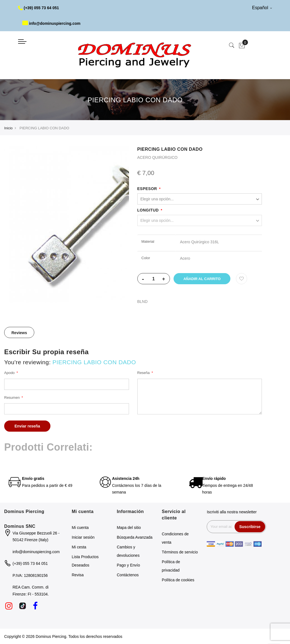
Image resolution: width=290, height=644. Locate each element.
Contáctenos (128, 575)
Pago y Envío (128, 565)
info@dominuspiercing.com (51, 23)
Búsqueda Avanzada (135, 537)
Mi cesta (79, 547)
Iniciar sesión (83, 537)
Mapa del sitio (129, 528)
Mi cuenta (80, 528)
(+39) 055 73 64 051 (39, 8)
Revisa (78, 575)
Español (262, 8)
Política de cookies (178, 580)
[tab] (19, 332)
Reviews (19, 333)
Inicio (8, 128)
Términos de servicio (180, 552)
